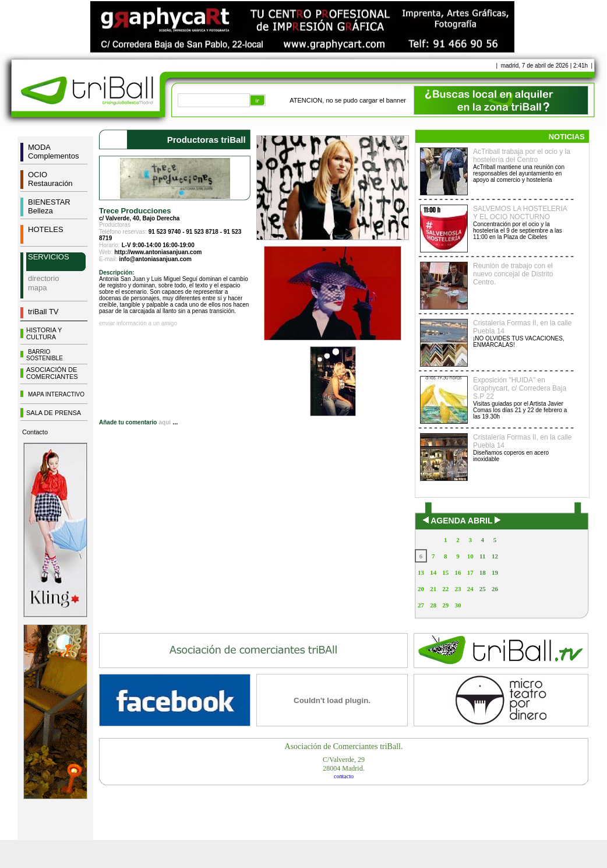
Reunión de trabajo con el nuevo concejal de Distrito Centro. (513, 274)
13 (421, 572)
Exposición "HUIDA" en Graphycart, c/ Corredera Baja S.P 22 (520, 388)
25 (483, 589)
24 (470, 589)
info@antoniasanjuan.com (155, 259)
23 (458, 589)
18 (483, 572)
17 (470, 572)
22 (445, 589)
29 (445, 605)
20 (421, 589)
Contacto (35, 432)
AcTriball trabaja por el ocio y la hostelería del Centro (522, 156)
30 (458, 605)
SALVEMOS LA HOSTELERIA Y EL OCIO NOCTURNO (520, 213)
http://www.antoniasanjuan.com (158, 252)
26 (495, 589)
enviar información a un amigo (138, 323)
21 (433, 589)
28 (433, 605)
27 (421, 605)
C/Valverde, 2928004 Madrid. (344, 764)
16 (458, 572)
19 (495, 572)
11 (482, 556)
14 (433, 572)
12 (495, 556)
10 (470, 556)
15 (445, 572)
